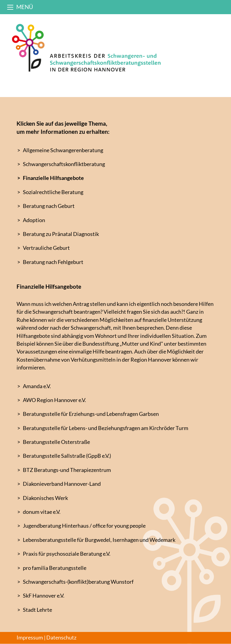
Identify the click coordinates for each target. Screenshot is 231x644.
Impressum (30, 638)
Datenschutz (61, 638)
